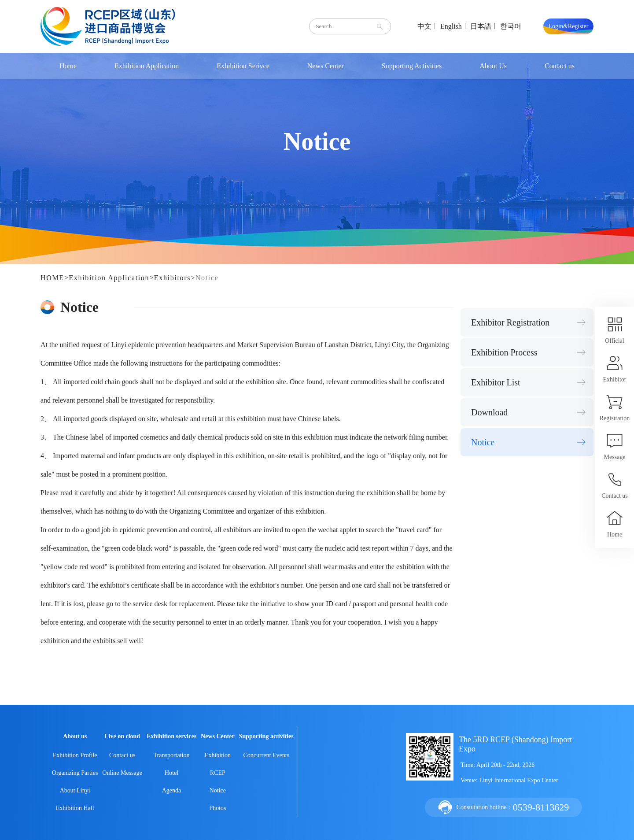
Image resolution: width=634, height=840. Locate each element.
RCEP (218, 773)
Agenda (172, 790)
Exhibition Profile (75, 755)
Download (489, 412)
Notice (207, 278)
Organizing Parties (75, 773)
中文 (424, 26)
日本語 (481, 26)
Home (68, 66)
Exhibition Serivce (243, 66)
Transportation (172, 755)
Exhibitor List (496, 382)
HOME (52, 278)
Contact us (560, 66)
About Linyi (75, 790)
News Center (326, 66)
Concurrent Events (266, 755)
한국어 (511, 26)
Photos (217, 808)
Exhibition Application (147, 66)
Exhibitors (172, 278)
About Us (493, 66)
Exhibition (218, 755)
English (451, 26)
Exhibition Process (504, 352)
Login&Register (569, 26)
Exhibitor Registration (510, 322)
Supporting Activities (412, 66)
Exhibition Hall (75, 808)
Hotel (171, 773)
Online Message (122, 773)
